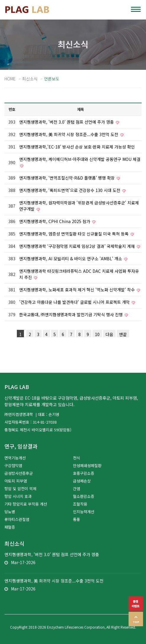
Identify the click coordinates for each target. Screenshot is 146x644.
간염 (77, 489)
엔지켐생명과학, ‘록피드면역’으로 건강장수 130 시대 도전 (70, 190)
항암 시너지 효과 (18, 496)
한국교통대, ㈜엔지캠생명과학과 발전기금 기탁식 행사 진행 (72, 314)
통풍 (77, 519)
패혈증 (10, 527)
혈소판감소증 (84, 496)
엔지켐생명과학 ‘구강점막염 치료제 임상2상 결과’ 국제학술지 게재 (78, 246)
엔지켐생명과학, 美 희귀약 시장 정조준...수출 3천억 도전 (69, 134)
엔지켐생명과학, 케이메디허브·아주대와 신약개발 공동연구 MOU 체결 (80, 159)
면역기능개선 (15, 458)
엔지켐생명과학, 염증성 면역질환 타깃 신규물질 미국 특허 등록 (74, 234)
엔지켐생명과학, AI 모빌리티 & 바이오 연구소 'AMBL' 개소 (71, 259)
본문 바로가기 (0, 0)
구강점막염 (13, 465)
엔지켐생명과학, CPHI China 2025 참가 (55, 221)
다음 (109, 334)
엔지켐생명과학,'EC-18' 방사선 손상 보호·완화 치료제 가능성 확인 (77, 147)
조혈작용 (80, 504)
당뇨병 (10, 512)
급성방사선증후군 (19, 473)
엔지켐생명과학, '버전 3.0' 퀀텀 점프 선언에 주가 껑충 (67, 122)
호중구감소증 (84, 473)
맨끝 (123, 334)
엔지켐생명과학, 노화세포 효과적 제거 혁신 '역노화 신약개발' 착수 (78, 290)
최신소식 (30, 79)
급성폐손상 (82, 481)
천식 (77, 458)
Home (10, 79)
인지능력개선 (84, 512)
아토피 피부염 (16, 481)
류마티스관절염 (17, 519)
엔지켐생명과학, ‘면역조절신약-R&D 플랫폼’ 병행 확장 (68, 178)
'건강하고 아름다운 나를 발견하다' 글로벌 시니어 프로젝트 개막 (75, 302)
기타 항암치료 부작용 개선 (26, 504)
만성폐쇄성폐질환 (87, 465)
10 (97, 334)
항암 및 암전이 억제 (20, 489)
